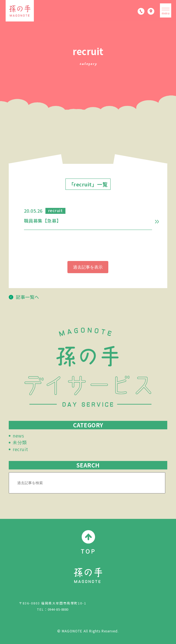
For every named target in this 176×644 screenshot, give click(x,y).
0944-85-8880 (58, 609)
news (18, 436)
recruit (20, 449)
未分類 (20, 442)
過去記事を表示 (88, 267)
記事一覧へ (24, 297)
